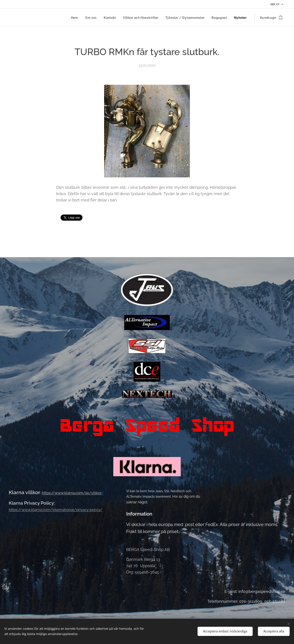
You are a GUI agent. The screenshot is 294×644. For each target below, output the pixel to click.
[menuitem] (76, 18)
